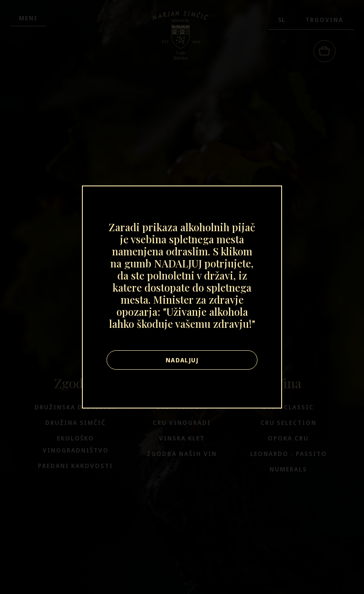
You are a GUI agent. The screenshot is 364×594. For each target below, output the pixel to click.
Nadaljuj (182, 360)
